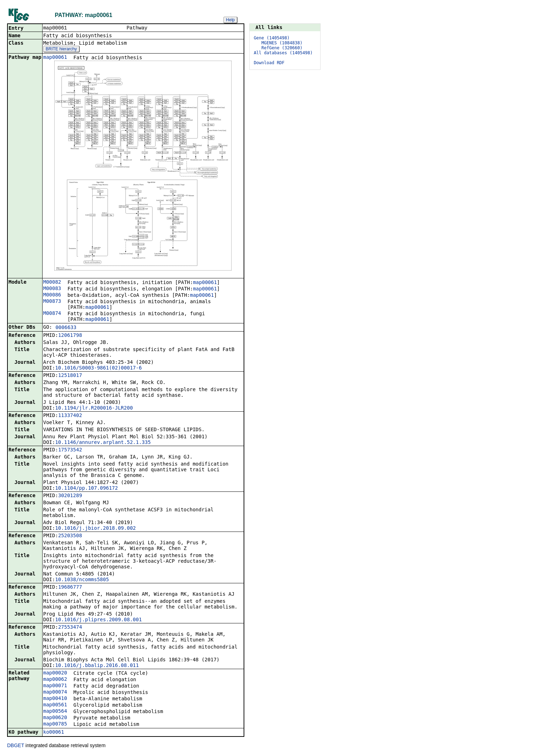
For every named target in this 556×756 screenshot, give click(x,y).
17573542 (70, 450)
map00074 (55, 693)
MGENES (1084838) (282, 43)
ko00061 (54, 733)
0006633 (66, 328)
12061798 (70, 336)
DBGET (16, 746)
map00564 (55, 712)
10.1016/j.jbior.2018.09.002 (95, 529)
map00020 (55, 673)
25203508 (70, 536)
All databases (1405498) (283, 53)
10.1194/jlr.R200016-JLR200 (94, 408)
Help (230, 20)
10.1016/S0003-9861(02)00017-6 (98, 368)
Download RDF (269, 63)
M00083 (52, 289)
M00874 (52, 314)
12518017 (70, 376)
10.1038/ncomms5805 (82, 580)
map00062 (55, 680)
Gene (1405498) (272, 38)
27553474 (70, 628)
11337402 (70, 416)
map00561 (55, 705)
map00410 (55, 699)
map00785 (55, 724)
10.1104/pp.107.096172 (86, 489)
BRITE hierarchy (61, 50)
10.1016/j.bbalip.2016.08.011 (97, 666)
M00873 (52, 302)
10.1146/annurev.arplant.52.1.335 (103, 443)
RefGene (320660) (282, 48)
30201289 (70, 496)
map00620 (55, 718)
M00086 (52, 295)
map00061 (55, 58)
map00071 (55, 686)
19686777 (70, 588)
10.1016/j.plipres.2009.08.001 (98, 620)
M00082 (52, 283)
